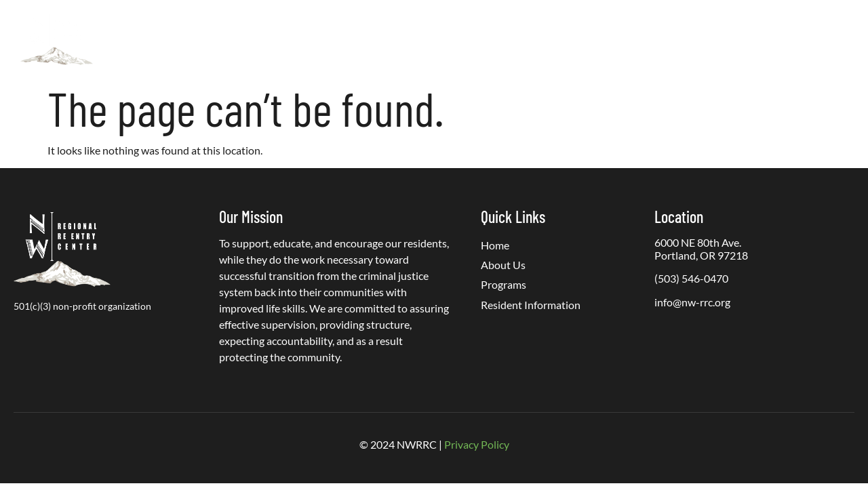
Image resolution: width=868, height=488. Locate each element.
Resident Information (510, 39)
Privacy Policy (477, 444)
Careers (727, 39)
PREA (675, 39)
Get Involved (611, 39)
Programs (409, 39)
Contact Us (792, 39)
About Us (325, 39)
